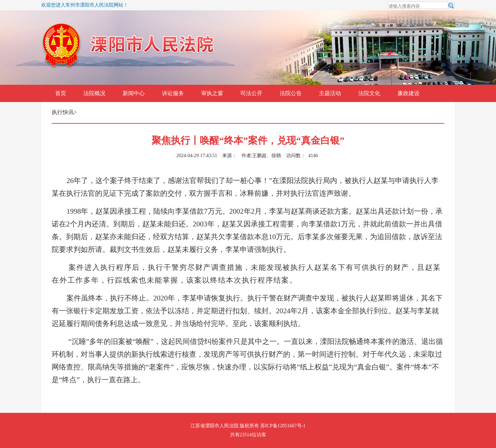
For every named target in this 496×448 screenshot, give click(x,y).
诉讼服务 (173, 93)
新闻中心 (134, 93)
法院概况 (94, 93)
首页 (61, 93)
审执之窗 (212, 93)
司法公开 (251, 93)
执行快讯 (63, 112)
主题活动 (330, 93)
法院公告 (291, 93)
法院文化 (369, 93)
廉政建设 (409, 93)
